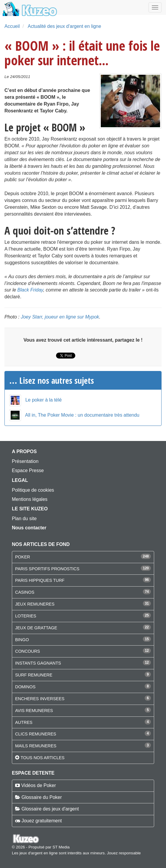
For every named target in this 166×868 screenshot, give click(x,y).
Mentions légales (30, 499)
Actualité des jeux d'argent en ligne (64, 26)
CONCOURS (28, 651)
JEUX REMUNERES (35, 604)
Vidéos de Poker (38, 785)
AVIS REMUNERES (34, 711)
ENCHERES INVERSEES (40, 699)
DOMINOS (25, 687)
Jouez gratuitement (41, 821)
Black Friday (30, 290)
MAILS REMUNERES (36, 746)
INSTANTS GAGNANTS (38, 663)
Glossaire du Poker (41, 797)
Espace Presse (28, 470)
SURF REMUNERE (34, 675)
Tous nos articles (42, 758)
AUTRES (24, 722)
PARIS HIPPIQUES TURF (40, 580)
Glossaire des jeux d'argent (50, 809)
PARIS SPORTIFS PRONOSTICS (47, 569)
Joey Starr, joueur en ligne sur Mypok (60, 317)
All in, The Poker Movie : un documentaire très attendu (82, 415)
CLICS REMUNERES (36, 734)
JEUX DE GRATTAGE (36, 628)
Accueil (12, 26)
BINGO (22, 640)
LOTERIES (26, 616)
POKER (23, 557)
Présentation (25, 461)
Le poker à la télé (43, 400)
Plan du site (24, 519)
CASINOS (25, 592)
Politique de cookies (33, 490)
